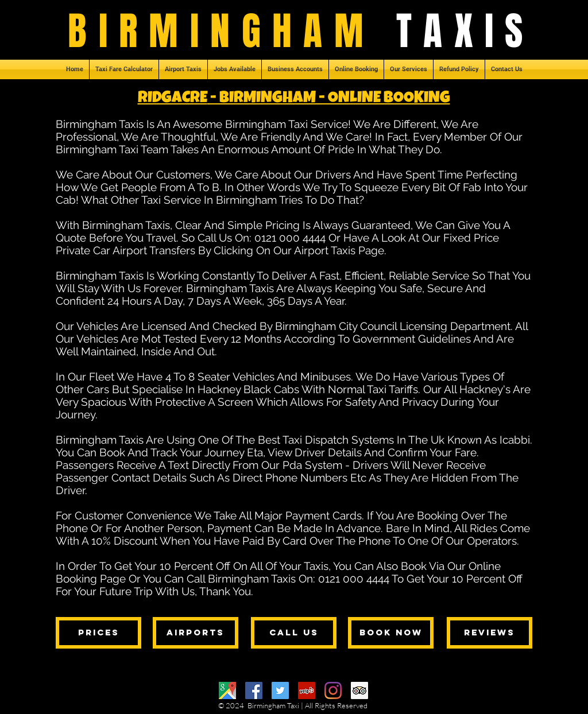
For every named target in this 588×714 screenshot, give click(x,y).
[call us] (294, 633)
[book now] (391, 633)
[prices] (98, 633)
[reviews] (490, 633)
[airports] (196, 633)
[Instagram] (333, 690)
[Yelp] (307, 690)
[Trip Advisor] (359, 690)
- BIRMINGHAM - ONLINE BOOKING (329, 99)
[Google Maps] (227, 690)
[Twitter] (280, 690)
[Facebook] (254, 690)
